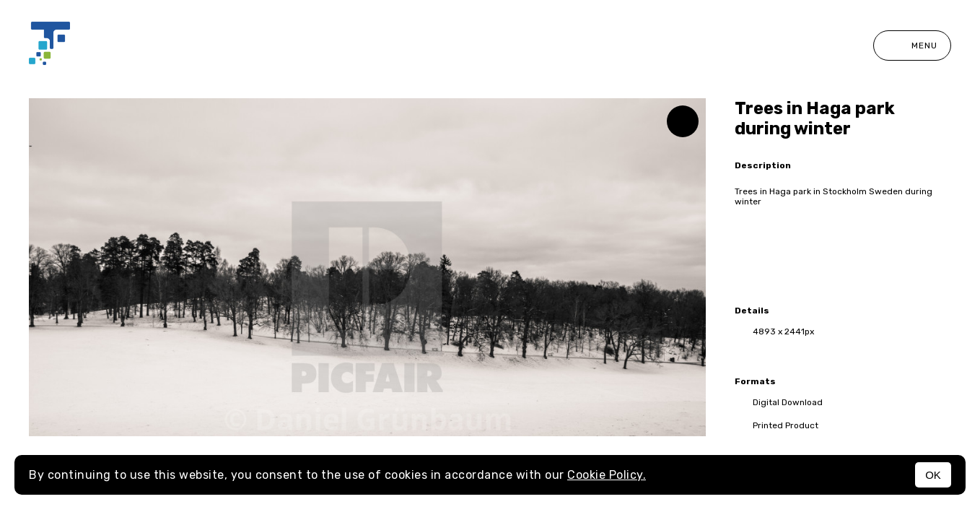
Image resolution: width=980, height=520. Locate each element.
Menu (912, 45)
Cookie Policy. (607, 475)
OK (933, 475)
